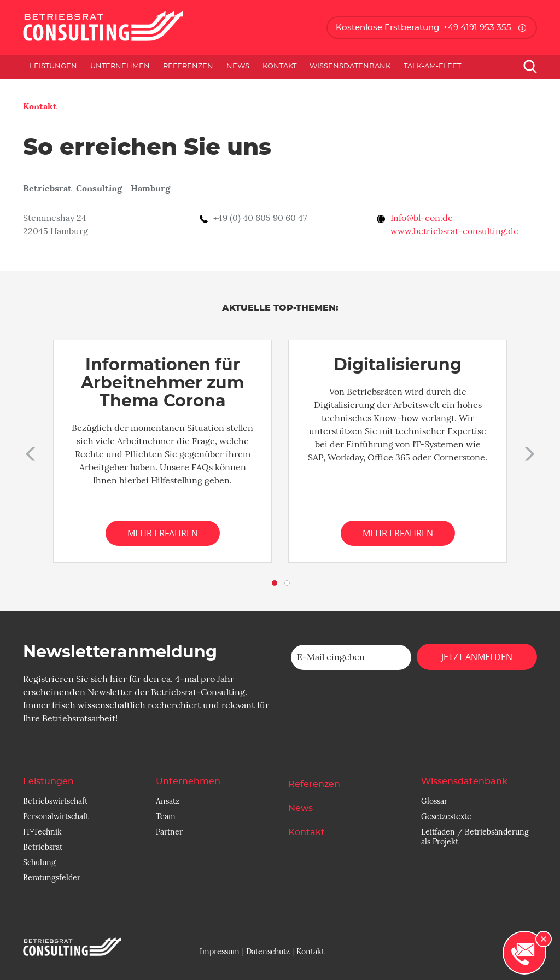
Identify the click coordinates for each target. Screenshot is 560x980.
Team (166, 816)
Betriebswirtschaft (55, 801)
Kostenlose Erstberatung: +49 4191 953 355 (424, 28)
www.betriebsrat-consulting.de (454, 231)
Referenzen (188, 66)
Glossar (434, 801)
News (238, 66)
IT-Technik (42, 832)
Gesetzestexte (446, 816)
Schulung (39, 862)
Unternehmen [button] (120, 66)
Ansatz (168, 801)
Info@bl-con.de (422, 218)
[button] (28, 451)
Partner (169, 832)
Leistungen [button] (53, 66)
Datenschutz (268, 952)
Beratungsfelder (52, 878)
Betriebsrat (43, 847)
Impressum (220, 952)
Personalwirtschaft (56, 816)
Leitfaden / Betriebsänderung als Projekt (475, 837)
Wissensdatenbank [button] (350, 66)
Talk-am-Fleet (432, 66)
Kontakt (279, 66)
